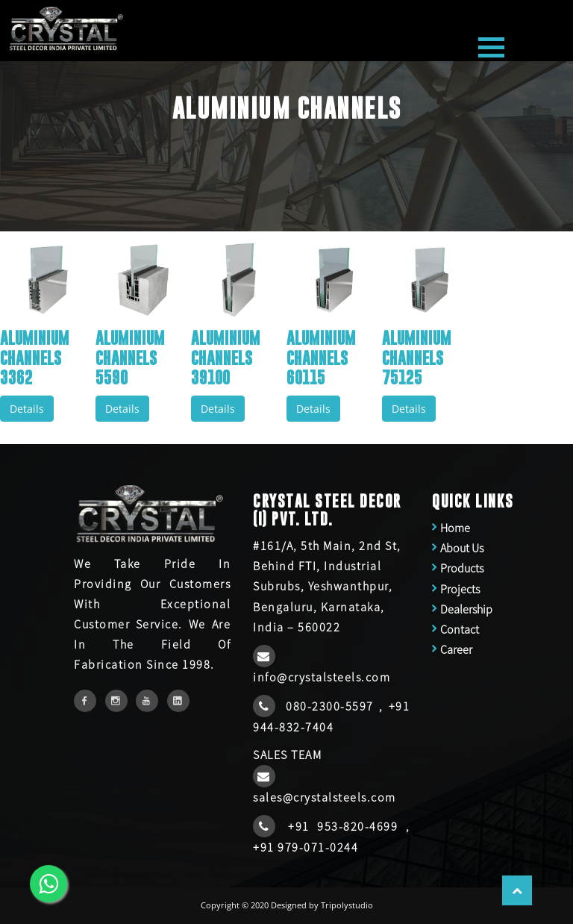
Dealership (466, 609)
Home (455, 528)
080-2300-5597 (332, 706)
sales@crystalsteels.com (325, 797)
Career (456, 649)
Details (27, 409)
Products (462, 568)
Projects (460, 589)
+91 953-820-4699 (347, 826)
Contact (460, 629)
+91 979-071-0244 (306, 847)
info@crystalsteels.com (322, 677)
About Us (462, 548)
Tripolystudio (347, 905)
